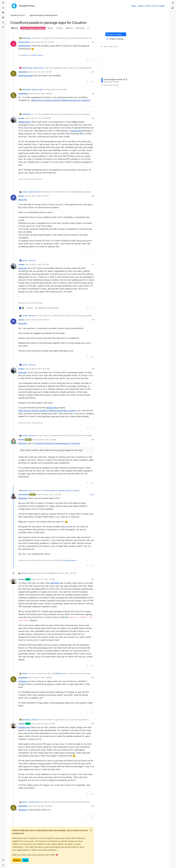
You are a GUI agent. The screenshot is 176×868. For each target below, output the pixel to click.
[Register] (173, 8)
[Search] (3, 27)
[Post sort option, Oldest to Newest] (116, 39)
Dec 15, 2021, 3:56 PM (43, 678)
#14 (93, 724)
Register (17, 860)
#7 (93, 264)
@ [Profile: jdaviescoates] (26, 76)
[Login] (173, 3)
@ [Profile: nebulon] (23, 681)
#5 (93, 118)
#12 (93, 579)
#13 (93, 678)
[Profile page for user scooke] (13, 120)
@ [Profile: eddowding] (24, 46)
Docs (155, 6)
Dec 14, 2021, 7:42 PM (46, 42)
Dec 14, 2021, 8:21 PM (40, 118)
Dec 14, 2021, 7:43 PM (43, 72)
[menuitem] (173, 3)
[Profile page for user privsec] (13, 198)
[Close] (91, 830)
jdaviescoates (24, 42)
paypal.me (77, 131)
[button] (3, 860)
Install (162, 6)
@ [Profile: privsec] (23, 268)
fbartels (21, 440)
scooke (21, 118)
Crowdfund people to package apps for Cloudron (57, 443)
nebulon (24, 573)
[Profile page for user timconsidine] (13, 496)
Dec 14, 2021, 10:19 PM (41, 320)
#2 (93, 42)
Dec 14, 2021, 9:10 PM (40, 196)
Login (25, 860)
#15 (93, 806)
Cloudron (25, 55)
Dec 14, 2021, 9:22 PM (40, 264)
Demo (148, 6)
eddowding (26, 38)
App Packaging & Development (33, 28)
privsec (21, 196)
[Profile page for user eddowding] (13, 74)
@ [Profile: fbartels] (23, 498)
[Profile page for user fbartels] (13, 441)
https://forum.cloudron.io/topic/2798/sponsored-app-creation (47, 411)
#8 (93, 320)
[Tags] (3, 13)
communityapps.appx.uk (69, 560)
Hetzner (40, 55)
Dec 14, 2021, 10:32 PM (41, 369)
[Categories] (3, 3)
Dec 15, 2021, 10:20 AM (52, 494)
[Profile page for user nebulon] (13, 581)
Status (141, 6)
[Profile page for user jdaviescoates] (13, 44)
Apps (134, 6)
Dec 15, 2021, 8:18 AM (48, 440)
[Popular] (3, 18)
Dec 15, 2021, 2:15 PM (47, 579)
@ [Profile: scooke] (23, 200)
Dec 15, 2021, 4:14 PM (47, 724)
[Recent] (3, 8)
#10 (93, 440)
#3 (93, 72)
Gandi (34, 55)
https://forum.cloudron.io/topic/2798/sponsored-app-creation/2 (61, 100)
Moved (15, 28)
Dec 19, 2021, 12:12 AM (43, 806)
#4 (93, 94)
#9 (93, 369)
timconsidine (23, 494)
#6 (93, 196)
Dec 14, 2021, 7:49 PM (43, 94)
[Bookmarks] (3, 22)
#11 (93, 494)
